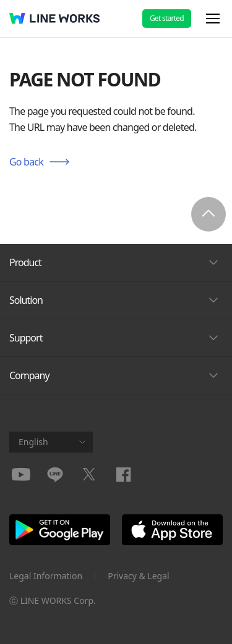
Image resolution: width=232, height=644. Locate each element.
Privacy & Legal (139, 576)
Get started (167, 18)
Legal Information (46, 576)
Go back (26, 162)
